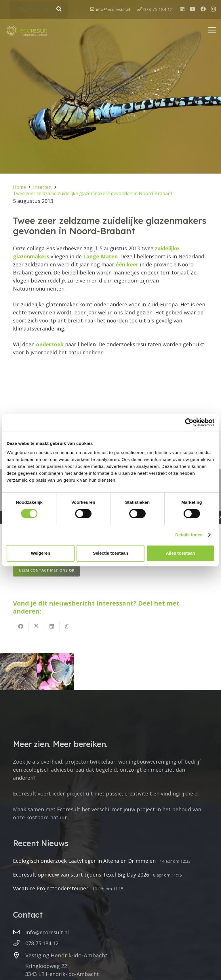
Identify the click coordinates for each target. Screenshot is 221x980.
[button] (212, 31)
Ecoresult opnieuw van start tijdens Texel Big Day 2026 (81, 875)
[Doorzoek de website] (39, 10)
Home (19, 187)
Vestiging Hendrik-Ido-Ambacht (66, 955)
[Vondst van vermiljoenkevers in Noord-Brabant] (18, 672)
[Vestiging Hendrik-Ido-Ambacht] (19, 956)
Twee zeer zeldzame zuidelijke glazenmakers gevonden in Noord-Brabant (93, 193)
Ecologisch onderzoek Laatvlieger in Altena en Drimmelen (84, 861)
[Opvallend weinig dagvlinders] (55, 672)
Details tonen (189, 535)
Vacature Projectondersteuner (51, 888)
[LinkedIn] (182, 9)
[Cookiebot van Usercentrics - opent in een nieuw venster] (189, 422)
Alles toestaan (180, 553)
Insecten (42, 187)
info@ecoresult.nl (47, 932)
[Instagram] (213, 10)
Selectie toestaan (111, 553)
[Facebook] (203, 9)
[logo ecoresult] (26, 31)
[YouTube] (193, 9)
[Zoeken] (59, 10)
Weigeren (40, 553)
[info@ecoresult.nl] (19, 932)
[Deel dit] (21, 626)
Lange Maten (100, 256)
